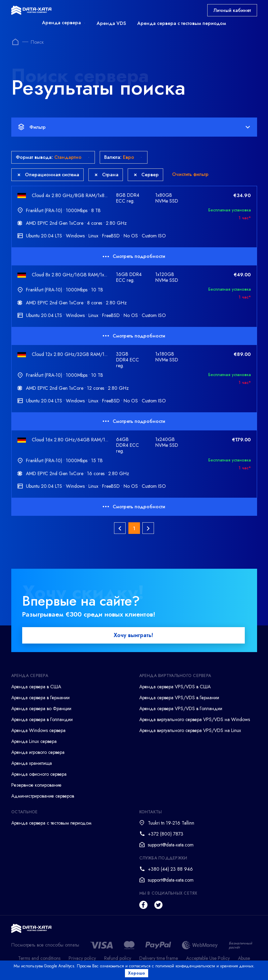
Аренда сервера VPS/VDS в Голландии (181, 710)
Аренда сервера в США (36, 688)
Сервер (146, 175)
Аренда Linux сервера (34, 743)
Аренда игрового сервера (38, 754)
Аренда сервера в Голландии (42, 721)
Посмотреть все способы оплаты (45, 947)
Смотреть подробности (134, 256)
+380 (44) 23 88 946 (170, 871)
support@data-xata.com (171, 846)
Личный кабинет (232, 10)
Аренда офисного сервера (39, 776)
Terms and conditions (39, 960)
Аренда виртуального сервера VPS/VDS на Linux (190, 732)
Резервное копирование (36, 787)
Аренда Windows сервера (38, 732)
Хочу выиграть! (133, 637)
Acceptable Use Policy (208, 960)
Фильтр (134, 127)
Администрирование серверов (43, 798)
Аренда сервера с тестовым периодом (182, 23)
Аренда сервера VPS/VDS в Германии (179, 699)
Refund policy (118, 960)
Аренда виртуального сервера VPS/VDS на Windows (195, 721)
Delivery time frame (159, 960)
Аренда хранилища (32, 765)
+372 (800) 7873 (166, 836)
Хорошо (138, 973)
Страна (107, 175)
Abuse (244, 960)
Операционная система (48, 175)
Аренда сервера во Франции (41, 710)
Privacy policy (82, 960)
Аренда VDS (111, 23)
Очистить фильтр (190, 174)
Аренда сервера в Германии (40, 699)
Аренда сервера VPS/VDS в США (175, 688)
